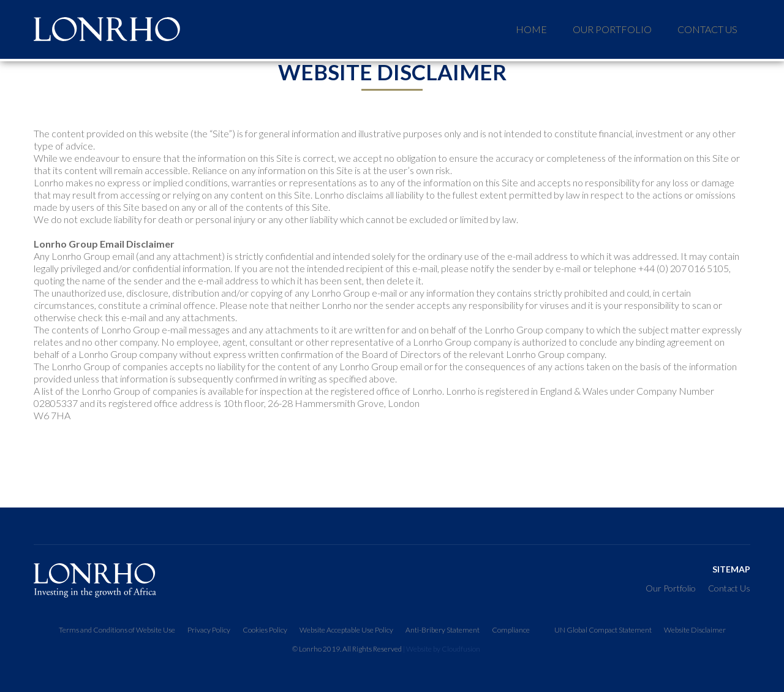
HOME (531, 29)
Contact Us (707, 29)
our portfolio (612, 29)
